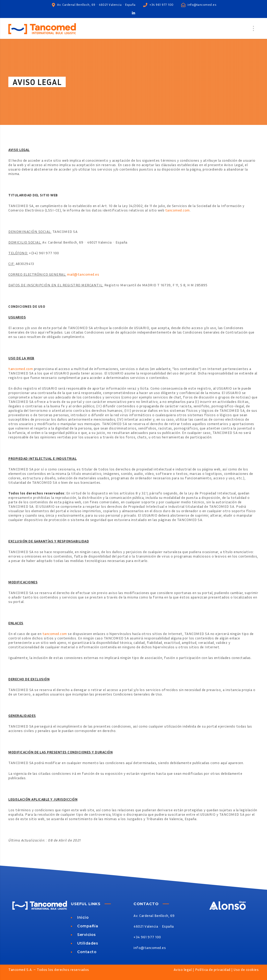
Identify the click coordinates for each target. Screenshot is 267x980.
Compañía (88, 926)
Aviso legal (183, 969)
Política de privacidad (213, 969)
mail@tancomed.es (83, 274)
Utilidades (88, 943)
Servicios (87, 935)
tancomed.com (178, 210)
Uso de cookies (246, 969)
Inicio (83, 917)
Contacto (87, 952)
